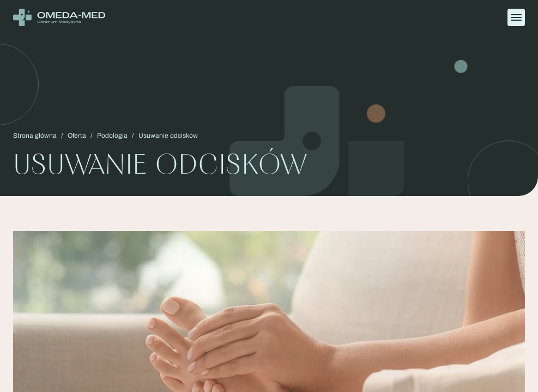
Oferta (77, 136)
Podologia (112, 136)
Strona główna (35, 136)
